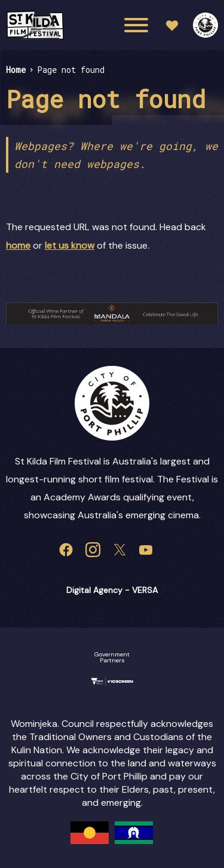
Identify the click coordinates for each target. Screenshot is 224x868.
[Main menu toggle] (136, 25)
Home (16, 70)
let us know (70, 245)
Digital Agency (94, 590)
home (18, 245)
